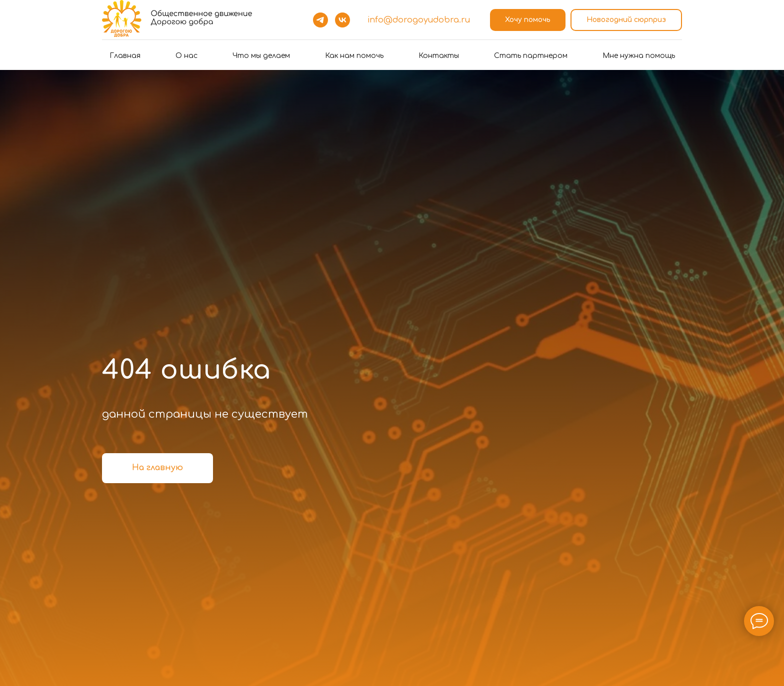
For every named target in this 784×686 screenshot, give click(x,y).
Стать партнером (531, 56)
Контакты (439, 56)
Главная (125, 56)
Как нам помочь (354, 56)
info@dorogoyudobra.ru (419, 20)
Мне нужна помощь (639, 56)
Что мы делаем (261, 56)
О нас (186, 56)
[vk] (342, 20)
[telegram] (320, 20)
